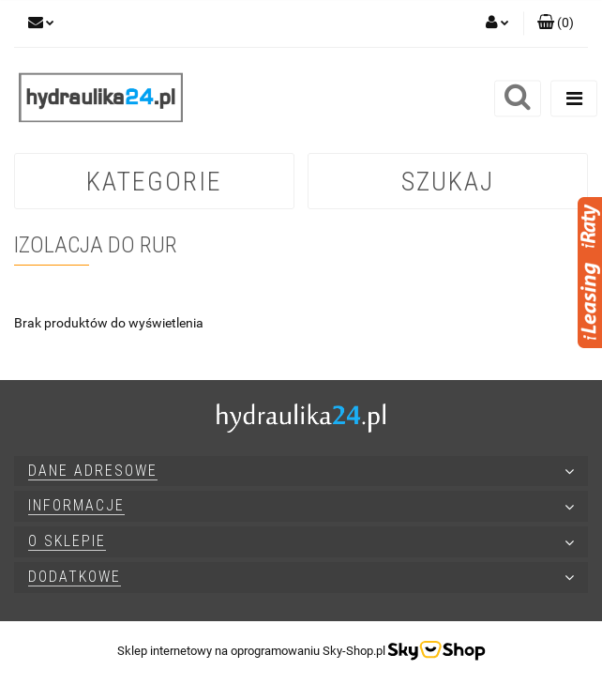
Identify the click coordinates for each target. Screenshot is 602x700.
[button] (556, 23)
